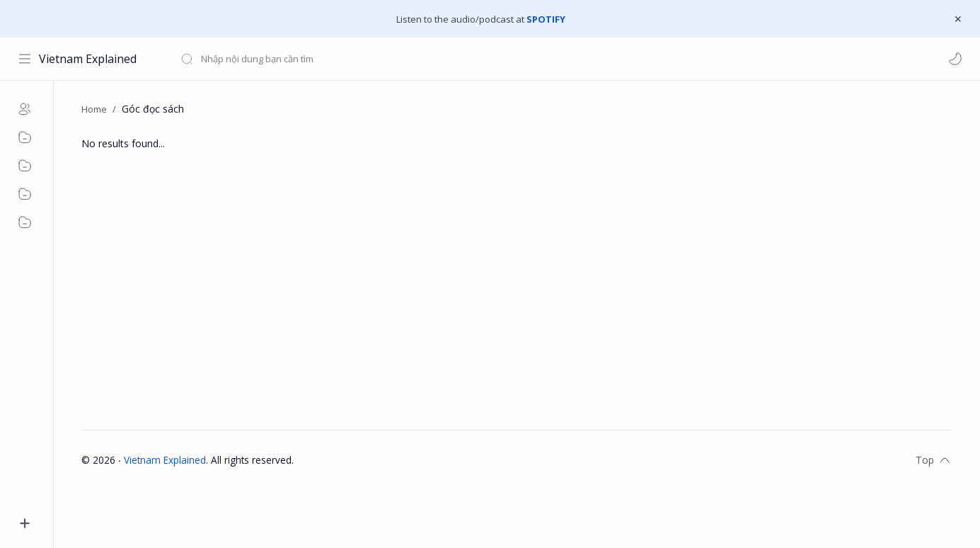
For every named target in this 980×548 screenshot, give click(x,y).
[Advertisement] (506, 302)
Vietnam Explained (88, 59)
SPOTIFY (546, 19)
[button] (955, 59)
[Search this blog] (294, 59)
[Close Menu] (958, 19)
